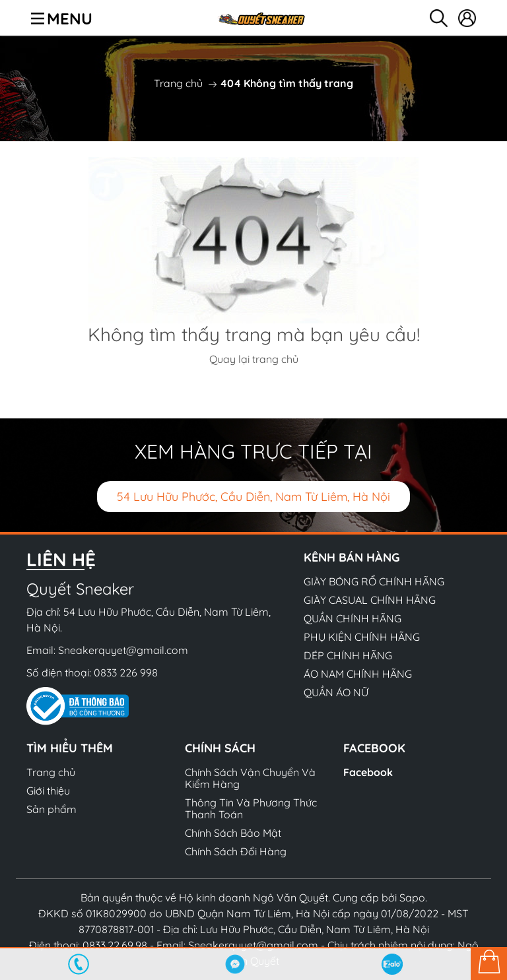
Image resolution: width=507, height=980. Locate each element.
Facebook (368, 772)
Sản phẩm (51, 809)
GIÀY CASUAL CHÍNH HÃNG (370, 600)
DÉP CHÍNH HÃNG (348, 655)
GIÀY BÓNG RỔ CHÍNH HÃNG (374, 581)
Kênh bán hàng (352, 557)
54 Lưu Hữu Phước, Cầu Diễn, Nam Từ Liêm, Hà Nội (253, 497)
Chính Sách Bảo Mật (233, 833)
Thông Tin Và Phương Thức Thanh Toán (251, 808)
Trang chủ (178, 83)
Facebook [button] (374, 748)
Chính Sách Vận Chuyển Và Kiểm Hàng (250, 778)
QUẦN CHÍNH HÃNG (353, 618)
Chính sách (220, 748)
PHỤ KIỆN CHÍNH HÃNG (362, 637)
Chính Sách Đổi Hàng (236, 851)
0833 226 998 (126, 672)
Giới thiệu (48, 791)
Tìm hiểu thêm (70, 748)
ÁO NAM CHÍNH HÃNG (358, 674)
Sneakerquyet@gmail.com (123, 650)
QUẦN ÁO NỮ (336, 692)
